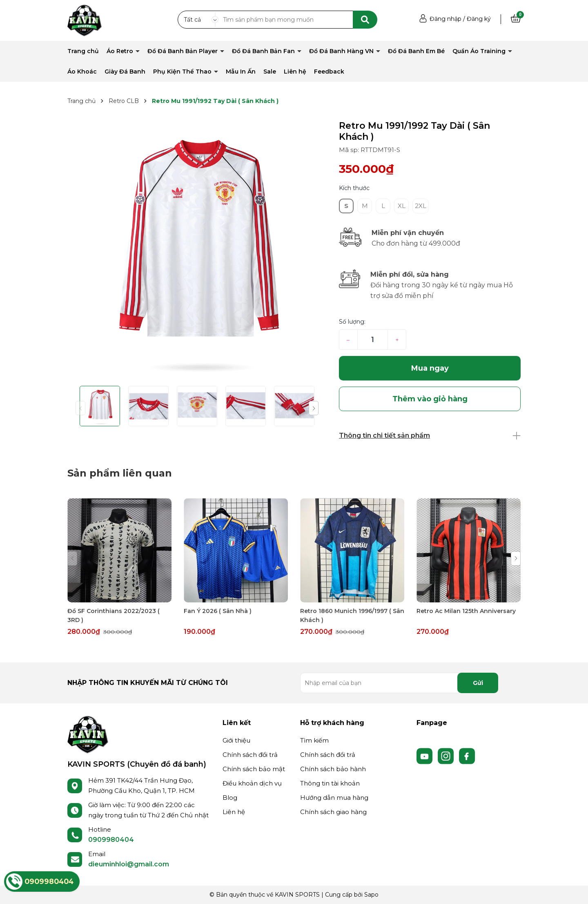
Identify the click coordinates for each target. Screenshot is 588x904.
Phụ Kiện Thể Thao (183, 72)
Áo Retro (121, 51)
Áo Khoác (82, 72)
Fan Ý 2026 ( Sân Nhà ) (218, 611)
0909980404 (111, 840)
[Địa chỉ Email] (399, 683)
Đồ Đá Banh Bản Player (183, 51)
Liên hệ (295, 72)
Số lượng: (352, 322)
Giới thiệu (236, 740)
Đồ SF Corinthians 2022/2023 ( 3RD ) (114, 615)
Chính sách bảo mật (254, 769)
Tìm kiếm (314, 740)
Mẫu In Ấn (241, 72)
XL (402, 206)
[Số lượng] (373, 340)
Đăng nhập (445, 19)
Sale (270, 72)
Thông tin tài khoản (330, 783)
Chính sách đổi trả (250, 755)
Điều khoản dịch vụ (252, 783)
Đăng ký (479, 19)
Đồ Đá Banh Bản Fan (264, 51)
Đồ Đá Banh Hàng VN (342, 51)
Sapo (371, 895)
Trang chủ (83, 51)
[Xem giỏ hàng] (516, 19)
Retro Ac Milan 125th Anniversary (466, 611)
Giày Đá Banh (125, 72)
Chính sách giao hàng (333, 812)
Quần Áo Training (480, 51)
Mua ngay (430, 368)
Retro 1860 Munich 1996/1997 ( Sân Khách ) (352, 615)
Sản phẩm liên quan (120, 473)
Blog (230, 798)
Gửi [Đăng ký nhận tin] (478, 683)
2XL (421, 206)
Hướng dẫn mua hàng (334, 798)
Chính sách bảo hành (333, 769)
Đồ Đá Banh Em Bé (416, 51)
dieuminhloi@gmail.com (129, 864)
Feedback (329, 72)
